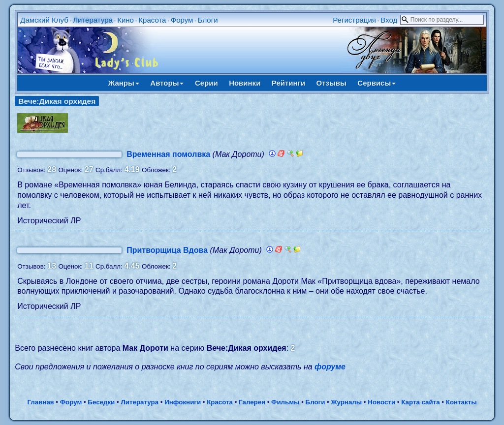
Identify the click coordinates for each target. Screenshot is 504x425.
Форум (182, 20)
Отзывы (331, 83)
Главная (40, 402)
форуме (330, 367)
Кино (126, 20)
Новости (381, 402)
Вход (389, 20)
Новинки (245, 83)
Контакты (461, 402)
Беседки (101, 402)
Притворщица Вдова (167, 250)
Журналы (346, 402)
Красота (152, 20)
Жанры (124, 83)
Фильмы (285, 402)
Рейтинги (288, 83)
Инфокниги (183, 402)
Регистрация (354, 20)
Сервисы (377, 83)
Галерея (252, 402)
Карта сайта (420, 402)
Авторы (167, 83)
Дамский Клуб (44, 20)
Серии (206, 83)
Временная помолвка (168, 154)
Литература (93, 20)
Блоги (208, 20)
